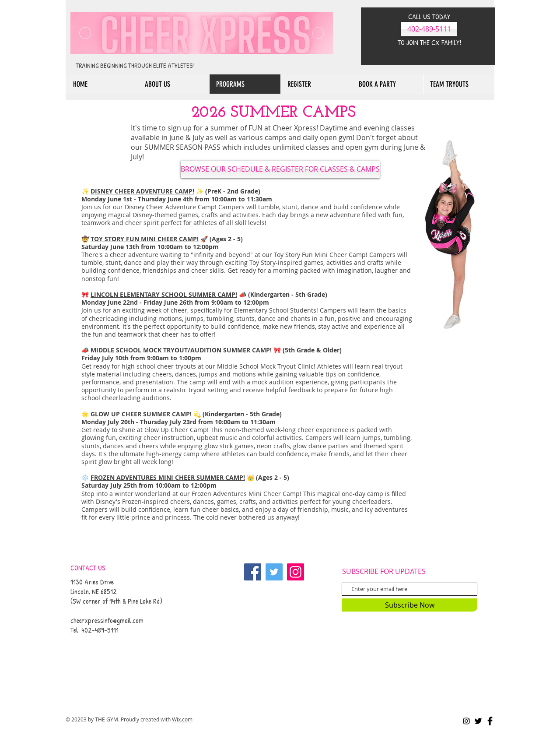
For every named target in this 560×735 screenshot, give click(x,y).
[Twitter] (274, 572)
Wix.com (182, 719)
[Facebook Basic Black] (490, 721)
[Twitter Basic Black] (478, 721)
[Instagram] (296, 572)
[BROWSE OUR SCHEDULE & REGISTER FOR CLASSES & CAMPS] (280, 169)
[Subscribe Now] (409, 605)
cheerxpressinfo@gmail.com (107, 620)
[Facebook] (253, 572)
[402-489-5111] (429, 29)
